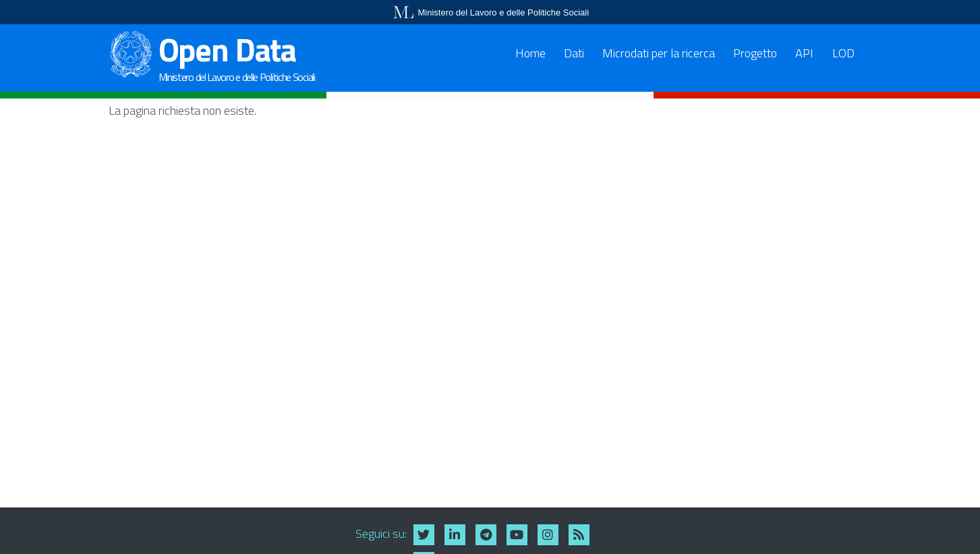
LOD (843, 53)
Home (530, 53)
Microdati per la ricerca (659, 53)
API (804, 53)
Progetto (755, 53)
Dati (574, 53)
